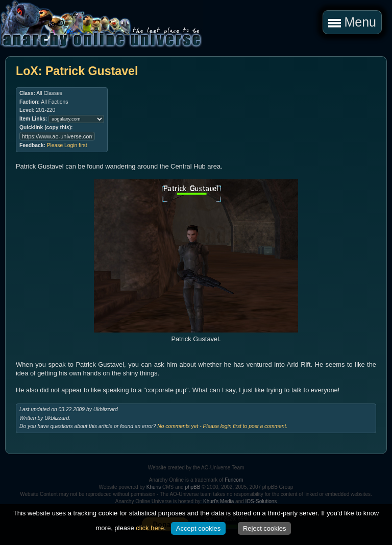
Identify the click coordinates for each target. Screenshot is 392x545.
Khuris (154, 487)
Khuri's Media (218, 501)
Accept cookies (198, 528)
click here (150, 528)
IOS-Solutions (261, 501)
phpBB (192, 487)
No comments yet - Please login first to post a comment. (222, 426)
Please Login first (67, 145)
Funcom (234, 480)
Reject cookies (265, 528)
